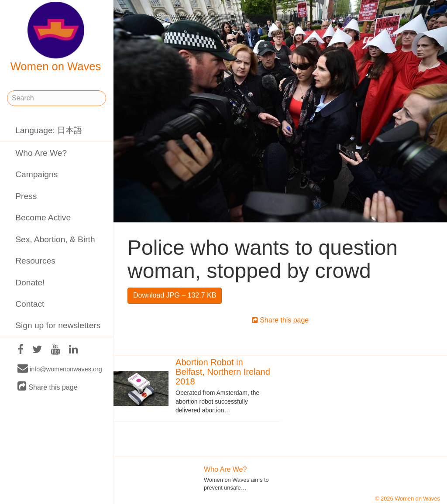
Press (26, 196)
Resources (35, 261)
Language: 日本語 (49, 130)
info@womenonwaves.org (60, 369)
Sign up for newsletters (58, 325)
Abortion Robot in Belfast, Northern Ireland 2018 (223, 372)
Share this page (48, 387)
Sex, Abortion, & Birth (55, 239)
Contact (30, 304)
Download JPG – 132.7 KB (175, 295)
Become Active (43, 218)
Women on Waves (56, 37)
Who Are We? (41, 153)
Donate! (30, 283)
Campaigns (36, 174)
